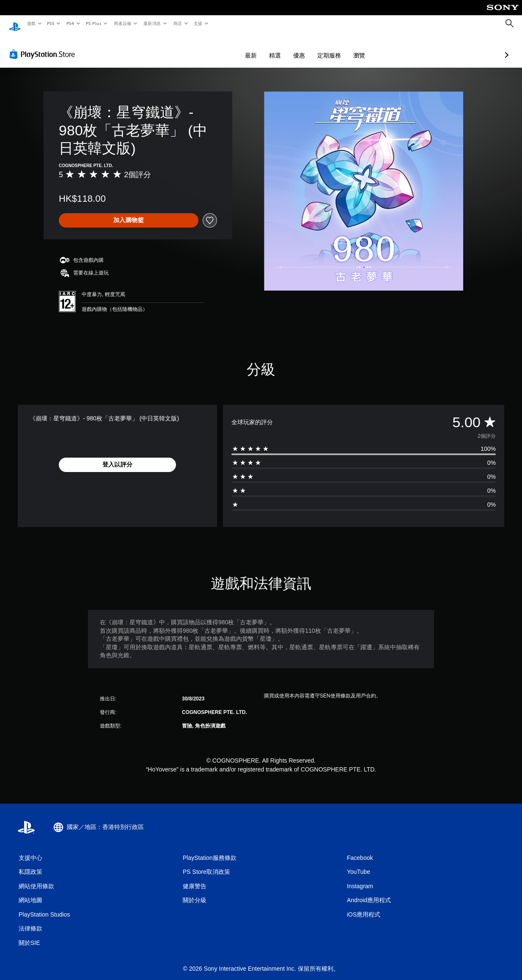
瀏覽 (314, 47)
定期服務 (284, 47)
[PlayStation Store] (44, 46)
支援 (198, 23)
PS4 (70, 23)
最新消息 (152, 23)
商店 (177, 23)
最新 (206, 47)
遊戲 (31, 23)
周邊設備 (122, 23)
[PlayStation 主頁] (15, 24)
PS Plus (93, 23)
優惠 (254, 47)
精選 (230, 47)
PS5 (51, 23)
